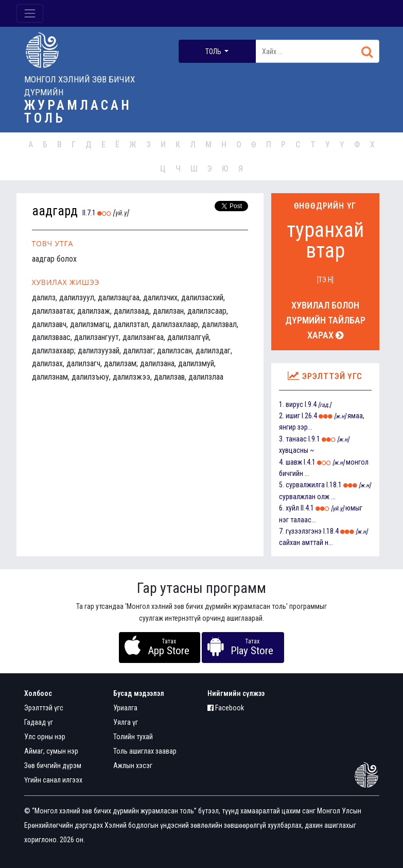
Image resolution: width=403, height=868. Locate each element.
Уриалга (125, 708)
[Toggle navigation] (30, 13)
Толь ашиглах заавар (145, 751)
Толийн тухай (133, 737)
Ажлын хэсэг (133, 765)
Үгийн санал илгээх (53, 780)
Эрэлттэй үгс (44, 708)
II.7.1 (89, 213)
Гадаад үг (39, 722)
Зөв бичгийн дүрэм (53, 765)
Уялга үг (126, 722)
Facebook (226, 708)
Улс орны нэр (45, 737)
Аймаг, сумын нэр (51, 751)
